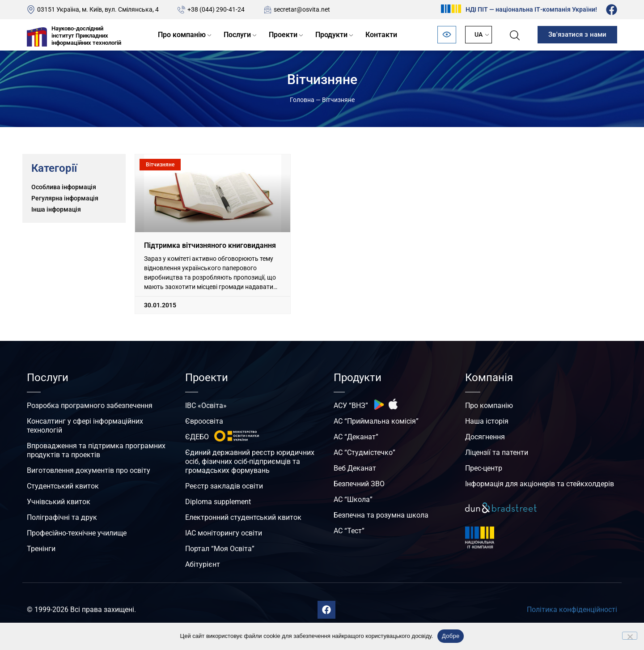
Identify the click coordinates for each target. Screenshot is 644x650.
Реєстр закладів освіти (224, 486)
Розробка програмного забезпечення (90, 406)
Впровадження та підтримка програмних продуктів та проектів (96, 450)
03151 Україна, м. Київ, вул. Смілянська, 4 (98, 9)
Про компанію (182, 35)
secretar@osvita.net (302, 9)
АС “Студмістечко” (364, 452)
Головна (302, 100)
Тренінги (41, 549)
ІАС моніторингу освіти (224, 533)
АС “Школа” (353, 499)
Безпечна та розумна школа (381, 515)
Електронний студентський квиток (243, 517)
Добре (451, 636)
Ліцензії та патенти (497, 452)
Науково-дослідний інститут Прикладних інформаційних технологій (86, 35)
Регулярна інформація (65, 198)
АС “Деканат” (356, 437)
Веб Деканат (355, 468)
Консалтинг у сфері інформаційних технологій (85, 426)
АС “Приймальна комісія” (376, 421)
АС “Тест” (349, 531)
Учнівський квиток (59, 502)
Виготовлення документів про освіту (89, 470)
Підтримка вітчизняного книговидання (210, 245)
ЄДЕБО (197, 437)
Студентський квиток (63, 486)
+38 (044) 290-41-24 (216, 9)
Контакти (381, 35)
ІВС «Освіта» (206, 406)
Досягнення (485, 437)
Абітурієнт (203, 564)
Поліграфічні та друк (62, 517)
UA (479, 34)
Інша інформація (56, 209)
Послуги (237, 35)
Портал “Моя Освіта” (220, 549)
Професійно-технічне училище (77, 533)
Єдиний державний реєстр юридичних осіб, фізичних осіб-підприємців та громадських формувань (250, 461)
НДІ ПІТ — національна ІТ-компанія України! (531, 9)
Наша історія (487, 421)
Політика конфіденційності (572, 610)
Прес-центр (484, 468)
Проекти (283, 35)
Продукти (331, 35)
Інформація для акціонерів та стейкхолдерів (540, 484)
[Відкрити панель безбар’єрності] (447, 35)
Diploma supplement (218, 502)
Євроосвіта (204, 421)
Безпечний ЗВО (359, 484)
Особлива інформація (64, 187)
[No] (630, 636)
